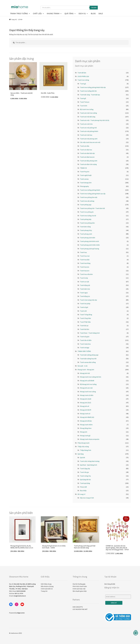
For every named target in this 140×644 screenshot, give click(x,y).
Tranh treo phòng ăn (87, 212)
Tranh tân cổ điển (86, 340)
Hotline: (16, 593)
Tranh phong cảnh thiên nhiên (90, 245)
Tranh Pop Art (85, 172)
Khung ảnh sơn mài (86, 388)
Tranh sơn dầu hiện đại (87, 153)
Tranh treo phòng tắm (87, 223)
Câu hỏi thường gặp (79, 584)
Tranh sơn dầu (85, 146)
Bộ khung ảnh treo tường (88, 384)
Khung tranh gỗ (85, 436)
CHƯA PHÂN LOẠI (83, 76)
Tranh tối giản (85, 337)
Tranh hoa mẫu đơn (86, 274)
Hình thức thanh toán (80, 586)
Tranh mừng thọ (85, 476)
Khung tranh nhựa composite (90, 439)
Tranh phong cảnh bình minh (89, 241)
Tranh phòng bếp (86, 219)
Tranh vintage (85, 348)
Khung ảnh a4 (84, 406)
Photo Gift (83, 487)
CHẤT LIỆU (39, 14)
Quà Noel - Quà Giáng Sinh (89, 465)
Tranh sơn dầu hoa (86, 150)
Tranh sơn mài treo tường (88, 113)
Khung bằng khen (86, 428)
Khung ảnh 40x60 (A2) (87, 417)
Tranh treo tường (83, 80)
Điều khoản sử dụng (47, 586)
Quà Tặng (70, 14)
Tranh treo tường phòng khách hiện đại (93, 87)
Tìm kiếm (94, 8)
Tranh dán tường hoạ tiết (88, 359)
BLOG (93, 14)
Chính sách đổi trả (47, 589)
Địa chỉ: (22, 586)
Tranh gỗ (83, 98)
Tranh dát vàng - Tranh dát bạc (90, 95)
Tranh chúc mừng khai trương (90, 461)
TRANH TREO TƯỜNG (20, 14)
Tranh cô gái (84, 307)
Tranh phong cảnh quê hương (90, 249)
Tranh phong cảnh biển (88, 238)
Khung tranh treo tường (88, 392)
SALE (101, 14)
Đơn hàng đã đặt (110, 584)
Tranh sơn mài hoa (86, 135)
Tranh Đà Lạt (84, 326)
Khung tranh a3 (85, 414)
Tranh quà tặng (85, 483)
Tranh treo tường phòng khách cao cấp (93, 194)
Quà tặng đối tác (85, 480)
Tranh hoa (83, 252)
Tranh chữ (83, 311)
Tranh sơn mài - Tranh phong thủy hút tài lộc (95, 120)
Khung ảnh (84, 432)
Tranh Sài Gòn (85, 329)
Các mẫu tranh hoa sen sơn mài (90, 142)
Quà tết (83, 458)
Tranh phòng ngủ (86, 205)
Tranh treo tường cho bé (88, 216)
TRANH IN (83, 168)
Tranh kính (84, 106)
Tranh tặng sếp (85, 469)
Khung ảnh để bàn (86, 421)
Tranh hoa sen (85, 271)
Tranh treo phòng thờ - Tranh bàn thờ (92, 208)
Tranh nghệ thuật (86, 175)
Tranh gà (83, 84)
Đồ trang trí (81, 494)
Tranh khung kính (86, 183)
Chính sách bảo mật (79, 589)
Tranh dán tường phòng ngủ (89, 355)
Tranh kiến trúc (85, 289)
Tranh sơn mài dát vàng (88, 117)
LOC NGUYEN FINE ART (80, 609)
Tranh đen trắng (85, 227)
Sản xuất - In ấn (83, 366)
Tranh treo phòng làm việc (89, 197)
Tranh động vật (85, 285)
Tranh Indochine (85, 344)
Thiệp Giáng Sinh (86, 450)
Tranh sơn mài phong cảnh (89, 139)
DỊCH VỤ (83, 14)
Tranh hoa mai (85, 256)
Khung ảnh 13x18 (86, 399)
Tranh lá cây (84, 278)
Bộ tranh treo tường (87, 109)
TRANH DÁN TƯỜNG (84, 351)
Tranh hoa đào (85, 260)
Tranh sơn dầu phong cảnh (89, 161)
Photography (84, 186)
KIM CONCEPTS (78, 607)
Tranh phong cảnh (86, 234)
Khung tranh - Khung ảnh (86, 370)
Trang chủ (14, 19)
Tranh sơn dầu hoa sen (87, 157)
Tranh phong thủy (86, 230)
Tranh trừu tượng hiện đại (88, 300)
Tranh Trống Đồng (86, 315)
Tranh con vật (85, 282)
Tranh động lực (85, 296)
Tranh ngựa (84, 293)
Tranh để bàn (82, 73)
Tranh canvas (84, 179)
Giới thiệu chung (46, 584)
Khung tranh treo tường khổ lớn (91, 377)
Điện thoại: (17, 591)
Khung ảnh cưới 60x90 (87, 381)
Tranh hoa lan (85, 267)
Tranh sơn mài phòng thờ (88, 128)
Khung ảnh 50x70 (86, 410)
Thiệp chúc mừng (83, 447)
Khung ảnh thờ (85, 373)
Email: (17, 596)
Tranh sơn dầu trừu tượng (88, 164)
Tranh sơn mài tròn (86, 124)
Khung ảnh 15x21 (86, 403)
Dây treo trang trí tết (87, 498)
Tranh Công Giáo (85, 318)
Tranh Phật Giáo (85, 322)
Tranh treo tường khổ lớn (88, 91)
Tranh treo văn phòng (87, 201)
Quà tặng (81, 454)
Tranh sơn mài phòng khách (89, 131)
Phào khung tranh (83, 443)
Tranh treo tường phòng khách (90, 190)
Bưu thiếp (83, 491)
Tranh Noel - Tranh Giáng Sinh (90, 333)
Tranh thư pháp (85, 304)
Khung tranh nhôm (86, 425)
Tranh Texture (85, 102)
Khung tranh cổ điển (87, 395)
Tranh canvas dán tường (88, 362)
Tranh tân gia (84, 472)
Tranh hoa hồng (85, 263)
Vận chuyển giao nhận (80, 591)
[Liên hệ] (136, 633)
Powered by (17, 613)
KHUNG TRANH (54, 14)
